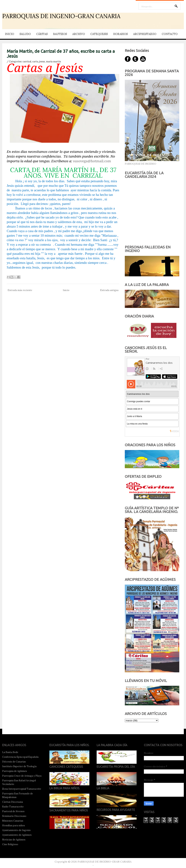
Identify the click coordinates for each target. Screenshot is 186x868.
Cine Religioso (10, 844)
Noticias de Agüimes (14, 840)
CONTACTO (170, 34)
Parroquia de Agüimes (15, 771)
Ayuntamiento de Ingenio (16, 830)
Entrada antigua (109, 290)
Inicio (66, 290)
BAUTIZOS (60, 34)
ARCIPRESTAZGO (145, 34)
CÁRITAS (42, 34)
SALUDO (25, 34)
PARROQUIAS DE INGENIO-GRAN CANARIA (61, 16)
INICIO (9, 34)
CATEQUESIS (99, 34)
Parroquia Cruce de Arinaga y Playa (22, 776)
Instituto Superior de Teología (19, 766)
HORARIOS (120, 34)
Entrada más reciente (20, 290)
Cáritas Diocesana (13, 802)
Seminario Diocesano (14, 816)
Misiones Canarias (13, 821)
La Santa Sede (10, 752)
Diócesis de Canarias (14, 762)
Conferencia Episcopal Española (20, 757)
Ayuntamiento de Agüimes (17, 835)
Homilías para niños (14, 825)
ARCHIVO (79, 34)
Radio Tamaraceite (13, 807)
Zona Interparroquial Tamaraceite (22, 789)
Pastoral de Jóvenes (13, 811)
